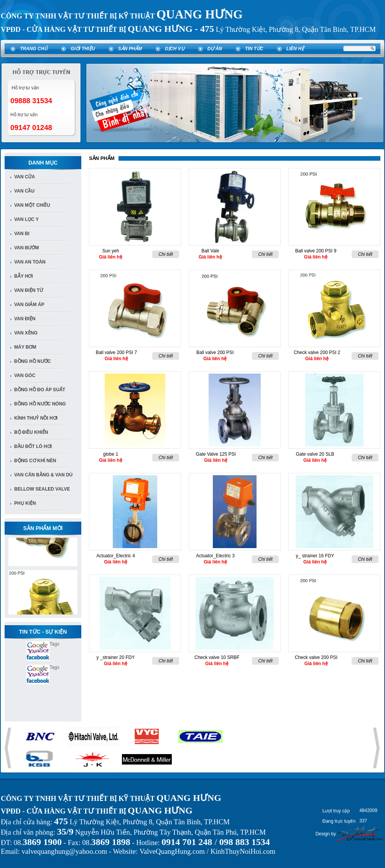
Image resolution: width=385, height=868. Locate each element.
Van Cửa (25, 177)
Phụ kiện (25, 503)
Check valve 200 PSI (316, 657)
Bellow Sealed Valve (42, 489)
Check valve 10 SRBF (217, 657)
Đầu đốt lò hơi (33, 446)
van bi (22, 234)
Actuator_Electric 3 (215, 556)
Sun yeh (110, 251)
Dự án (215, 49)
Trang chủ (34, 49)
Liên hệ (295, 49)
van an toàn (30, 262)
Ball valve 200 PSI (215, 352)
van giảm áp (29, 305)
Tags (54, 644)
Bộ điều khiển (31, 432)
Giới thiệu (83, 49)
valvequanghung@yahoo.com (64, 851)
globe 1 (111, 454)
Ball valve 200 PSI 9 (316, 251)
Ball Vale (210, 251)
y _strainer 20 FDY (115, 657)
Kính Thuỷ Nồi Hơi (36, 418)
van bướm (26, 248)
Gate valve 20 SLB (315, 454)
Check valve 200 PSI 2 (317, 352)
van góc (25, 376)
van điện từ (29, 290)
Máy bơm (25, 347)
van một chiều (32, 205)
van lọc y (26, 219)
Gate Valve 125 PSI (216, 454)
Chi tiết (166, 254)
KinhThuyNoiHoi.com (243, 851)
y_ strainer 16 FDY (315, 556)
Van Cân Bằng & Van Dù (43, 475)
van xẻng (26, 333)
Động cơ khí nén (35, 461)
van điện (25, 319)
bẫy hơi (24, 276)
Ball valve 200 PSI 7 (116, 352)
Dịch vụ (174, 49)
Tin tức (254, 49)
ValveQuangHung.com (172, 851)
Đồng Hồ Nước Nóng (40, 404)
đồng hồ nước (32, 361)
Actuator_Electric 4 (116, 556)
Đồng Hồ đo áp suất (40, 390)
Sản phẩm (130, 49)
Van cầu (24, 191)
